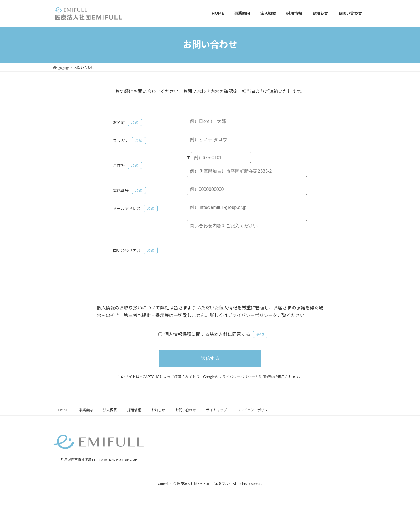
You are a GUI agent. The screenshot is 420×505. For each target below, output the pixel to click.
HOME (64, 421)
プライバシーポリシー (250, 327)
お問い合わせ (186, 421)
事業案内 (86, 421)
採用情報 (134, 421)
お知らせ (158, 421)
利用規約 (266, 388)
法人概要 (110, 421)
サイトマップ (216, 421)
